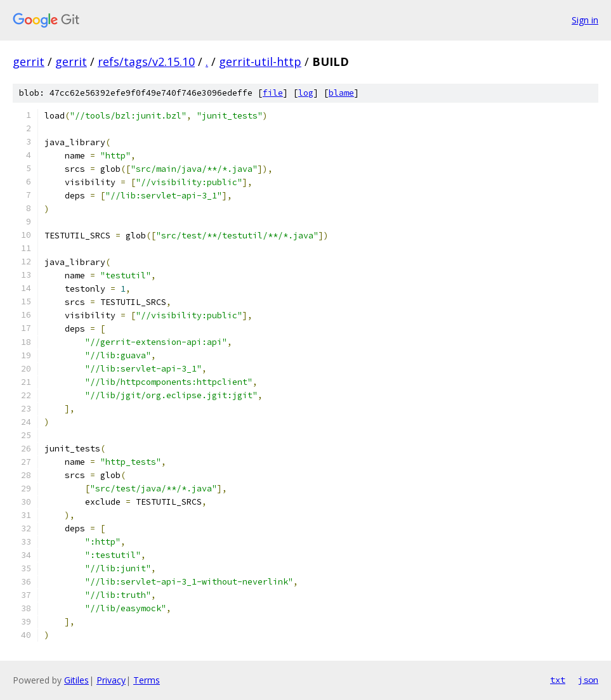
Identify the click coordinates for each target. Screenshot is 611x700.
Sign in (585, 20)
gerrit (29, 62)
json (588, 680)
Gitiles (76, 680)
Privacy (111, 680)
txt (558, 680)
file (273, 93)
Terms (147, 680)
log (306, 93)
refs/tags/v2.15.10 (146, 62)
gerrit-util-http (260, 62)
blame (341, 93)
